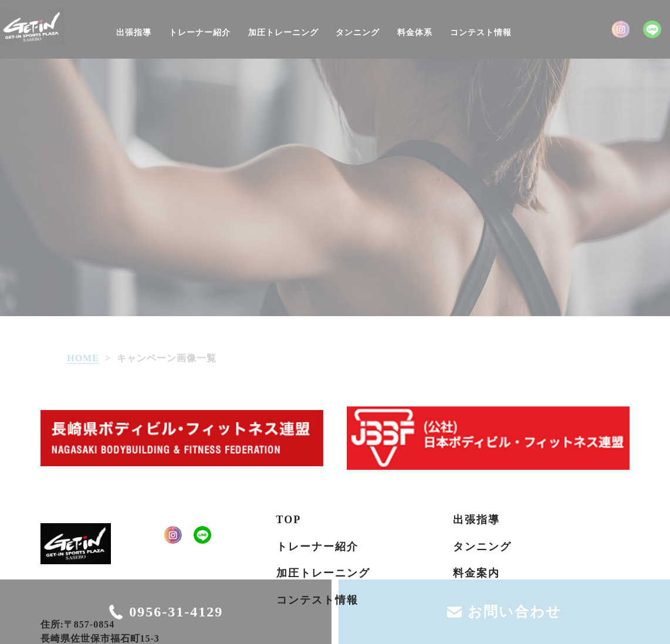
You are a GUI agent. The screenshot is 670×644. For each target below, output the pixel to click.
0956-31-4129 (176, 612)
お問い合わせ (515, 612)
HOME (83, 358)
